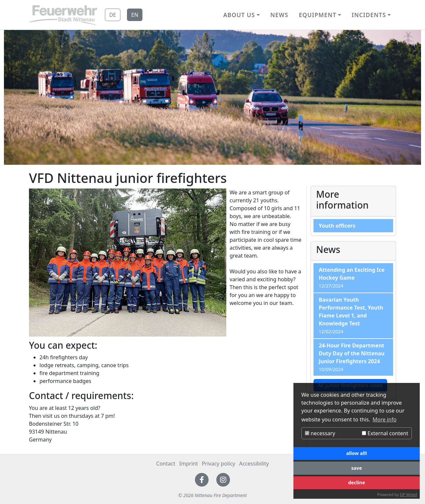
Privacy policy (219, 464)
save (357, 468)
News (279, 15)
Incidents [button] (369, 15)
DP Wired (409, 495)
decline (357, 482)
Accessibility (254, 464)
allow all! (356, 453)
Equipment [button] (317, 15)
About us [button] (239, 15)
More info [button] (385, 419)
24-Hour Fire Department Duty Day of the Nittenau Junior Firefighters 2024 (352, 353)
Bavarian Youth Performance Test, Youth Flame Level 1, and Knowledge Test (351, 312)
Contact (166, 464)
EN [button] (135, 15)
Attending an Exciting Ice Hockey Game (352, 274)
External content (385, 433)
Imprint (189, 464)
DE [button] (113, 15)
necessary (320, 433)
